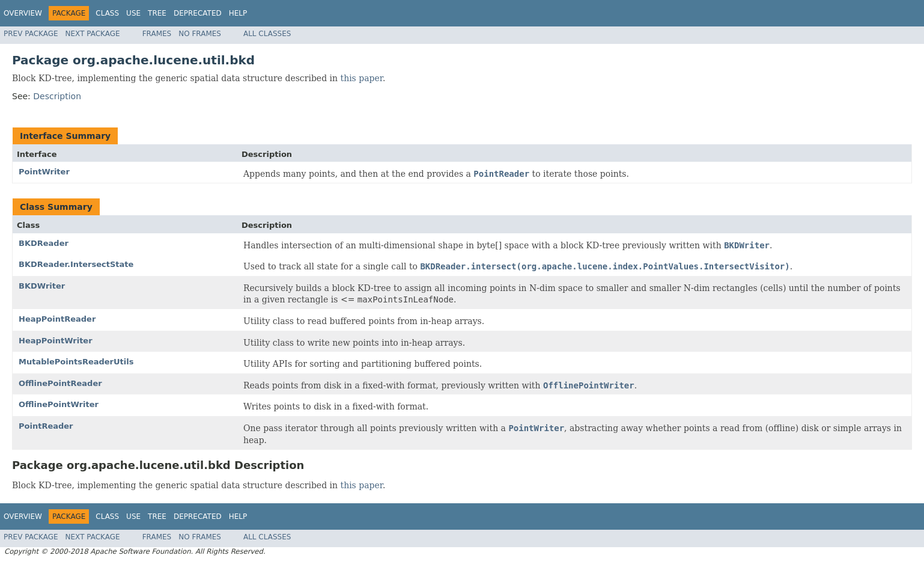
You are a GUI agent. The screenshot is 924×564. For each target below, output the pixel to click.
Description (57, 96)
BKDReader (44, 243)
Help (238, 13)
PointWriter (44, 172)
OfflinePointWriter (59, 404)
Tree (157, 13)
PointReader (46, 426)
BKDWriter (42, 286)
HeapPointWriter (56, 341)
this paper (362, 78)
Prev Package (31, 34)
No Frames (200, 34)
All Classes (267, 34)
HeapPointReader (57, 319)
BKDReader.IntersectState (76, 264)
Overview (23, 13)
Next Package (93, 34)
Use (133, 13)
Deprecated (198, 13)
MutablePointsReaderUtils (76, 362)
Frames (157, 34)
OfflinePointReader (60, 383)
